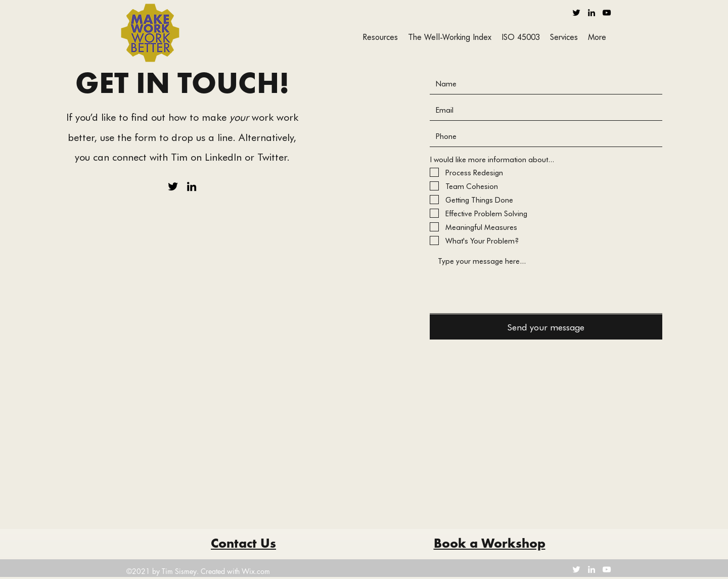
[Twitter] (576, 13)
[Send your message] (546, 327)
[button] (564, 37)
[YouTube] (607, 13)
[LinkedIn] (591, 13)
